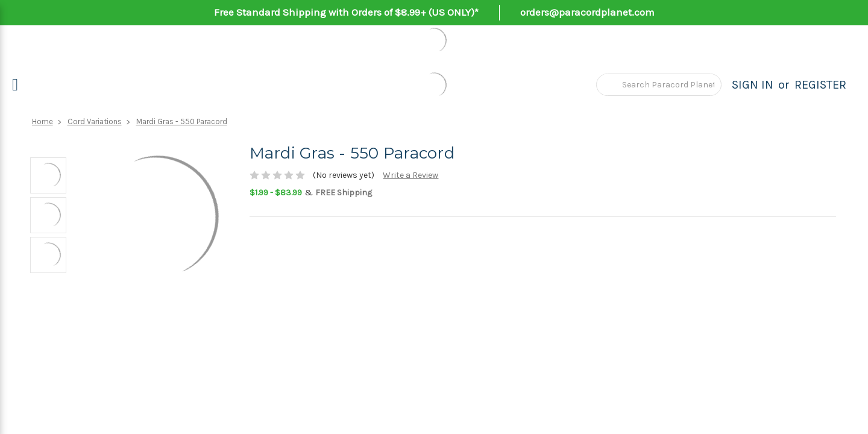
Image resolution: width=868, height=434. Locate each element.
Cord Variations (95, 121)
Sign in (753, 85)
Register (820, 85)
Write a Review (410, 175)
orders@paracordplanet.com (587, 12)
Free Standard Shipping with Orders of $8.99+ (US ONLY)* (346, 12)
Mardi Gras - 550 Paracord (182, 121)
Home (42, 121)
